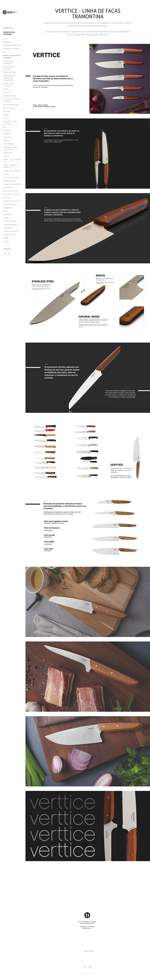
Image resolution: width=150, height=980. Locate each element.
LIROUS (6, 174)
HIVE (5, 211)
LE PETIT (6, 156)
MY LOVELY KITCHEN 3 (11, 194)
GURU (6, 39)
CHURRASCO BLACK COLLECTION (11, 148)
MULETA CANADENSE (11, 105)
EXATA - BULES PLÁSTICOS (9, 85)
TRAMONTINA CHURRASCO (8, 62)
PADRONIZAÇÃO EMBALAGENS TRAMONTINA (9, 78)
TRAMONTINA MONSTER (12, 184)
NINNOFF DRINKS (10, 181)
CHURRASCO (8, 228)
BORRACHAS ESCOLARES (12, 45)
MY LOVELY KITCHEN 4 (11, 178)
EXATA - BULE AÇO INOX (12, 171)
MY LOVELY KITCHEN (11, 191)
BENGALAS (7, 42)
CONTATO (7, 249)
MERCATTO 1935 (9, 108)
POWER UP (7, 134)
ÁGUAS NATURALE (10, 96)
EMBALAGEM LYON (10, 204)
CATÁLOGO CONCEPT (11, 231)
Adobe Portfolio (92, 973)
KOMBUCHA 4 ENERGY (12, 49)
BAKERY (6, 238)
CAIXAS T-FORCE (9, 235)
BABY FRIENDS (9, 144)
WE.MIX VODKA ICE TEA (12, 201)
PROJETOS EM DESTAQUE (9, 33)
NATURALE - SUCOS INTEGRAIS (10, 123)
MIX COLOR (7, 198)
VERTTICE (7, 111)
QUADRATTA (8, 208)
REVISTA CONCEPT (10, 221)
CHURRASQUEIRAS (10, 225)
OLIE (5, 127)
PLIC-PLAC (7, 131)
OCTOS (6, 89)
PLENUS (6, 241)
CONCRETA (7, 137)
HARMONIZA (8, 215)
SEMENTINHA (8, 153)
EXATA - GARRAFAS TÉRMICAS (10, 166)
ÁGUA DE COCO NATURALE (9, 68)
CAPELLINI (7, 92)
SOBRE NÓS (8, 28)
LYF (5, 52)
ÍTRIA (5, 118)
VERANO (6, 115)
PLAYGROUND (8, 188)
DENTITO (7, 141)
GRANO (6, 218)
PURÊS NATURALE (10, 72)
